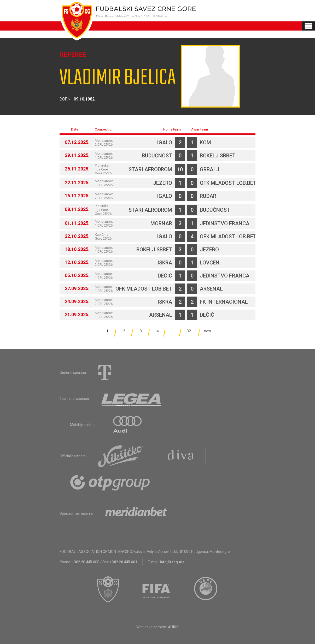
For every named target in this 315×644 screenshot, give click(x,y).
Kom (205, 143)
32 (189, 331)
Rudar (208, 196)
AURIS (173, 627)
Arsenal (211, 289)
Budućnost (157, 156)
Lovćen (210, 263)
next (208, 331)
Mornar (161, 223)
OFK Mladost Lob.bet (228, 183)
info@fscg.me (172, 562)
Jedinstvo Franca (225, 223)
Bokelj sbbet (218, 156)
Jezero (163, 183)
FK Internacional (224, 302)
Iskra (165, 263)
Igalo (165, 143)
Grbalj (210, 169)
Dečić (165, 276)
